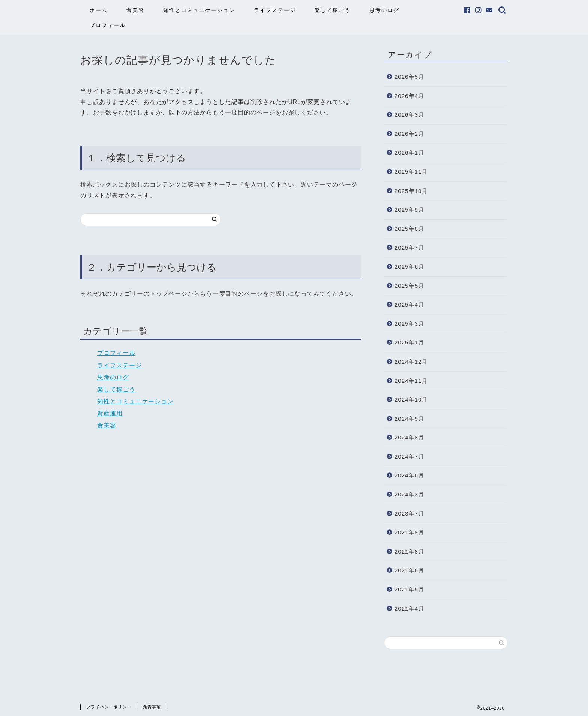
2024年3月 (409, 494)
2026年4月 (409, 96)
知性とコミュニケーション (199, 10)
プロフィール (108, 25)
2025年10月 (411, 191)
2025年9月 (409, 210)
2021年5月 (409, 589)
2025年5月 (409, 286)
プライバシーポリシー (109, 707)
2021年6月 (409, 570)
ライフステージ (275, 10)
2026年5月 (409, 77)
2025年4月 (409, 305)
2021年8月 (409, 551)
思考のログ (384, 10)
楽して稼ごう (333, 10)
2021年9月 (409, 532)
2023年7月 (409, 514)
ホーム (99, 10)
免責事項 (152, 707)
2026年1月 (409, 153)
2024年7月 (409, 457)
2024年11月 (411, 381)
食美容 (135, 10)
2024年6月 (409, 475)
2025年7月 (409, 247)
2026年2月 (409, 134)
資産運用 (110, 413)
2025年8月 (409, 229)
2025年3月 (409, 324)
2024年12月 (411, 362)
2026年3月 (409, 115)
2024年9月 (409, 419)
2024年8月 (409, 437)
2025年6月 (409, 267)
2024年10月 (411, 399)
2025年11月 (411, 172)
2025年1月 (409, 342)
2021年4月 (409, 608)
